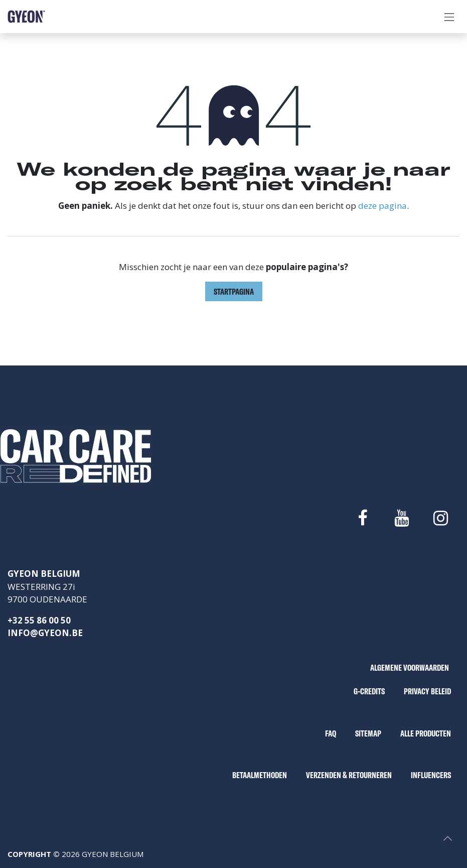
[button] (447, 838)
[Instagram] (441, 518)
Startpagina (234, 291)
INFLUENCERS (431, 775)
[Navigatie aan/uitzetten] (449, 17)
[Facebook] (362, 518)
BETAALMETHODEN (260, 775)
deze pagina (382, 206)
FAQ (331, 733)
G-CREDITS (369, 691)
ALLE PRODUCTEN (426, 733)
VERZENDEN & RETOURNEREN (349, 775)
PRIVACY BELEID (427, 691)
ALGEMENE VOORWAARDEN (410, 667)
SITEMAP (368, 733)
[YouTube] (401, 518)
